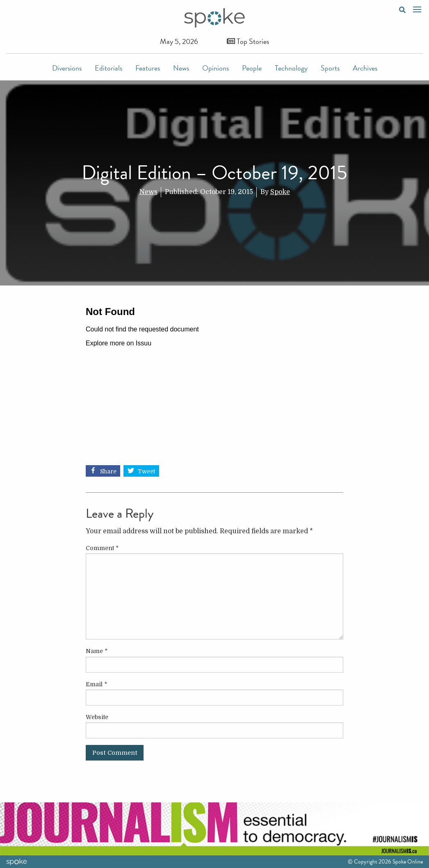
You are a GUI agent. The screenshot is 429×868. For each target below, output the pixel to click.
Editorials (108, 68)
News (181, 68)
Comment (102, 548)
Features (148, 68)
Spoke (280, 192)
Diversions (67, 68)
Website (97, 717)
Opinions (216, 68)
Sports (330, 68)
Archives (365, 68)
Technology (291, 68)
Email (96, 684)
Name (97, 651)
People (252, 68)
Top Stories (248, 41)
